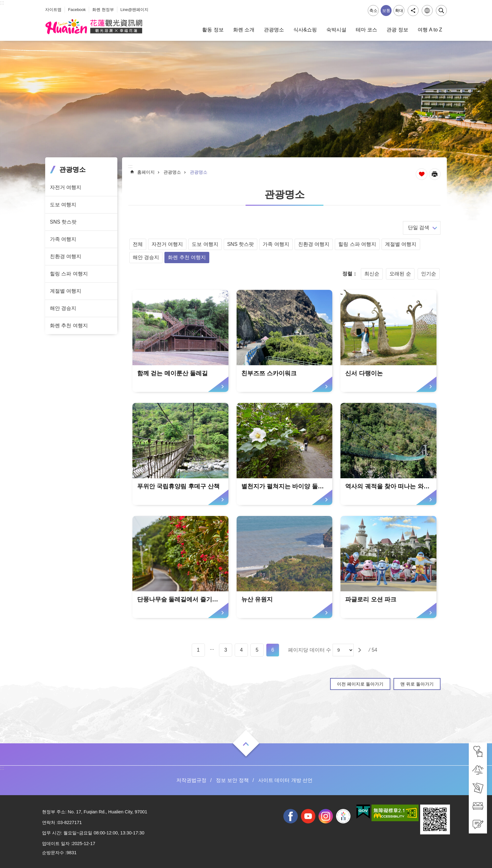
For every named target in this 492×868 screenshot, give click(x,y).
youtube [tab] (308, 816)
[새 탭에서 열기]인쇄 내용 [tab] (435, 174)
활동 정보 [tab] (213, 30)
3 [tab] (226, 650)
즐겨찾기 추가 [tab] (422, 174)
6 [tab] (273, 650)
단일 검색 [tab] (419, 228)
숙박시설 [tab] (336, 30)
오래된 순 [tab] (400, 274)
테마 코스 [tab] (366, 30)
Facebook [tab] (77, 10)
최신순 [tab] (372, 274)
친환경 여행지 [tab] (66, 256)
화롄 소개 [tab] (244, 30)
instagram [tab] (326, 816)
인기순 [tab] (429, 274)
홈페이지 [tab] (146, 172)
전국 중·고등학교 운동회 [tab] (343, 816)
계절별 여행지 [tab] (66, 291)
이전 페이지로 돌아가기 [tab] (360, 684)
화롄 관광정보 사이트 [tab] (94, 27)
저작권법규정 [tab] (191, 780)
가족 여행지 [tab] (63, 239)
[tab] (478, 751)
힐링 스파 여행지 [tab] (69, 274)
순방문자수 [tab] (53, 853)
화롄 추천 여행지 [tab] (69, 325)
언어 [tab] (427, 11)
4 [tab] (241, 650)
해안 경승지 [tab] (63, 308)
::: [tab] (2, 3)
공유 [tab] (413, 11)
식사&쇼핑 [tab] (305, 30)
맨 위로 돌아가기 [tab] (417, 684)
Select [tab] (3, 3)
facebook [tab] (291, 816)
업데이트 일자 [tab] (56, 844)
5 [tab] (257, 650)
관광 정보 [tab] (397, 30)
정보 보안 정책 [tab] (232, 780)
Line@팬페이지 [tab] (134, 10)
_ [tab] (47, 6)
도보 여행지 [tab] (63, 205)
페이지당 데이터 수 (310, 650)
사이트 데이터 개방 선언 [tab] (285, 780)
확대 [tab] (399, 11)
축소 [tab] (373, 11)
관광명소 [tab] (274, 30)
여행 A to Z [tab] (430, 30)
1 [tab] (198, 650)
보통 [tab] (386, 11)
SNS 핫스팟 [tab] (63, 222)
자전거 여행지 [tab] (66, 187)
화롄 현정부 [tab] (103, 10)
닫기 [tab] (441, 11)
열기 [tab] (246, 744)
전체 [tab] (138, 244)
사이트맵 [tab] (53, 10)
